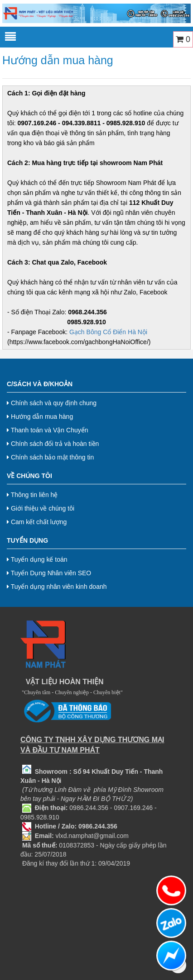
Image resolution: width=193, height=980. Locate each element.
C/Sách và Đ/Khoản (40, 384)
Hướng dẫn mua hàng (40, 417)
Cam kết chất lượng (37, 522)
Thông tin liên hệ (32, 495)
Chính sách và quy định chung (52, 403)
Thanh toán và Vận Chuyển (48, 430)
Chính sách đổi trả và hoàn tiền (53, 444)
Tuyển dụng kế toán (37, 559)
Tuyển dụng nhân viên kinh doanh (57, 587)
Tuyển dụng (27, 540)
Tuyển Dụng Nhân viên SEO (49, 573)
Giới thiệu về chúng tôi (41, 508)
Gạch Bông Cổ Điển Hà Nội (108, 332)
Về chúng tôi (29, 476)
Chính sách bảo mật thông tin (50, 457)
